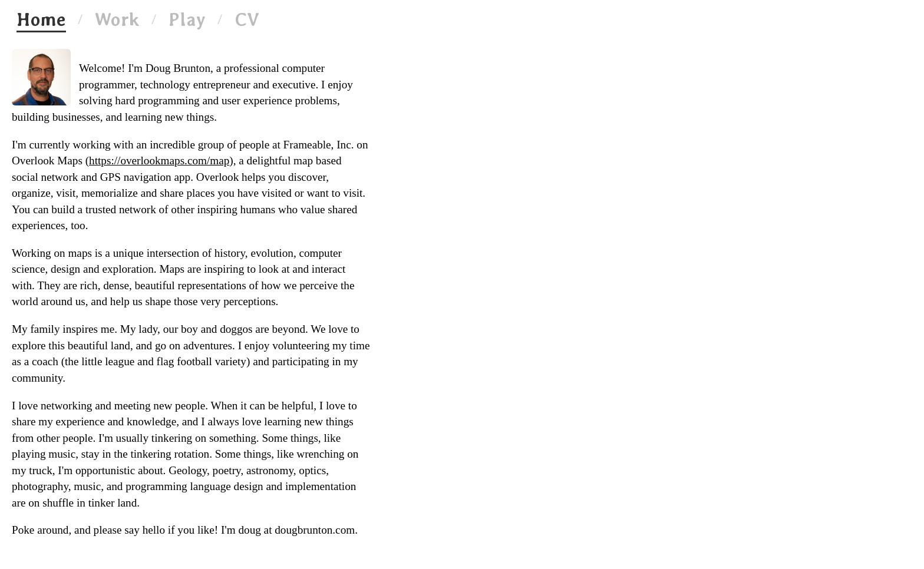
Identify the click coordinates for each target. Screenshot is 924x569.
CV (247, 19)
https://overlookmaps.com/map (159, 161)
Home (41, 19)
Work (117, 19)
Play (187, 19)
